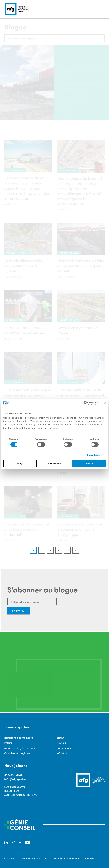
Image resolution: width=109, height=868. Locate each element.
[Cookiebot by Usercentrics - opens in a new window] (86, 403)
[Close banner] (105, 403)
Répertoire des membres (19, 737)
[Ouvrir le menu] (103, 9)
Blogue (61, 737)
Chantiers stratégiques (17, 753)
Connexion (90, 858)
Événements (64, 748)
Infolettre (62, 753)
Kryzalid (44, 858)
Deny (20, 463)
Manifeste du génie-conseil (20, 748)
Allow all (89, 463)
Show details (94, 455)
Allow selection (54, 463)
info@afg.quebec (16, 779)
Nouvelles (62, 743)
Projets (8, 743)
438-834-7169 (13, 775)
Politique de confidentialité (67, 858)
